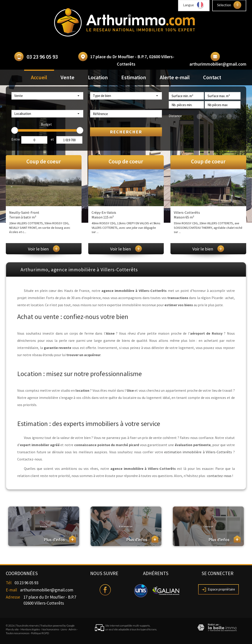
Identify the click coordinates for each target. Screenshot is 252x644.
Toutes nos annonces (18, 633)
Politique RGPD (40, 633)
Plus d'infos (60, 539)
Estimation (134, 77)
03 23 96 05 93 (42, 57)
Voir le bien (44, 249)
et (52, 139)
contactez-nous (219, 476)
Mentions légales (30, 629)
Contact (212, 77)
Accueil (39, 77)
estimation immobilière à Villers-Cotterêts (198, 452)
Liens (64, 629)
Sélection (224, 5)
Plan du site (12, 629)
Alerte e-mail (175, 77)
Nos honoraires (50, 629)
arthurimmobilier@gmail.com (218, 64)
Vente (67, 77)
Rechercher (126, 132)
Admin (72, 629)
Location (98, 77)
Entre (16, 139)
